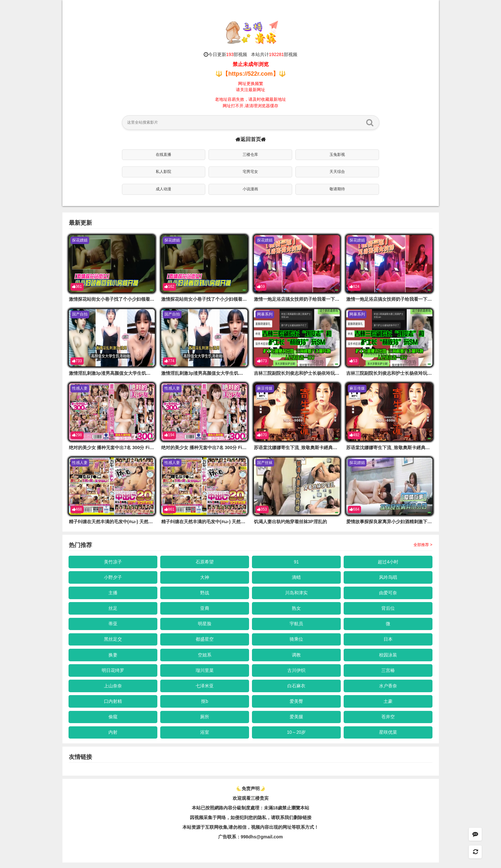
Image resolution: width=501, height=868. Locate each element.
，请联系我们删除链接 (289, 823)
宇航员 (296, 626)
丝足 (113, 610)
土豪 (388, 706)
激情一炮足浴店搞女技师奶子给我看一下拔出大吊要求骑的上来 (317, 299)
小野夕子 (113, 578)
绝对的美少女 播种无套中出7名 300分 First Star (117, 448)
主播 (113, 594)
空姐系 (205, 658)
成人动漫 (163, 189)
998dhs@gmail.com (262, 842)
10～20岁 (296, 738)
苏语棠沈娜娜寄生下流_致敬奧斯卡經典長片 (298, 448)
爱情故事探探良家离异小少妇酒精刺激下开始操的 (396, 522)
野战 (205, 594)
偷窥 (113, 722)
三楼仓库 (250, 155)
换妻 (113, 658)
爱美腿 (296, 722)
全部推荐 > (423, 545)
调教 (296, 658)
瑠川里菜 (205, 674)
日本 (388, 642)
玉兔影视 (337, 155)
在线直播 (163, 155)
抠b (205, 706)
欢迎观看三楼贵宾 (251, 804)
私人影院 (163, 172)
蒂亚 (113, 626)
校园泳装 (388, 658)
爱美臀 (296, 706)
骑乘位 (296, 642)
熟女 (296, 610)
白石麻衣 (296, 690)
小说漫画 (250, 189)
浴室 (205, 738)
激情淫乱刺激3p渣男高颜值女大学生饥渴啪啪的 (116, 373)
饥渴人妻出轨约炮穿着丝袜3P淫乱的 (290, 522)
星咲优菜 (388, 738)
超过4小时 (388, 562)
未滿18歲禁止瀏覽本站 (287, 813)
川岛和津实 (296, 594)
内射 (113, 738)
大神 (205, 578)
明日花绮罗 (113, 674)
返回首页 (251, 139)
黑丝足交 (113, 642)
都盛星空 (205, 642)
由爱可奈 (388, 594)
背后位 (388, 610)
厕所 (205, 722)
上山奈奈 (113, 690)
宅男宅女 (250, 172)
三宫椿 (388, 674)
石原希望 (205, 562)
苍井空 (388, 722)
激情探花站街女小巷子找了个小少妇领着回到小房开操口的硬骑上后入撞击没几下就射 (154, 299)
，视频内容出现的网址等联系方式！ (283, 833)
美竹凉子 (113, 562)
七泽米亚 (205, 690)
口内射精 (113, 706)
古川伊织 (296, 674)
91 (296, 562)
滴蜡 (296, 578)
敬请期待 (337, 189)
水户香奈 (388, 690)
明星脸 (205, 626)
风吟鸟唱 (388, 578)
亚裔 (205, 610)
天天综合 (337, 172)
